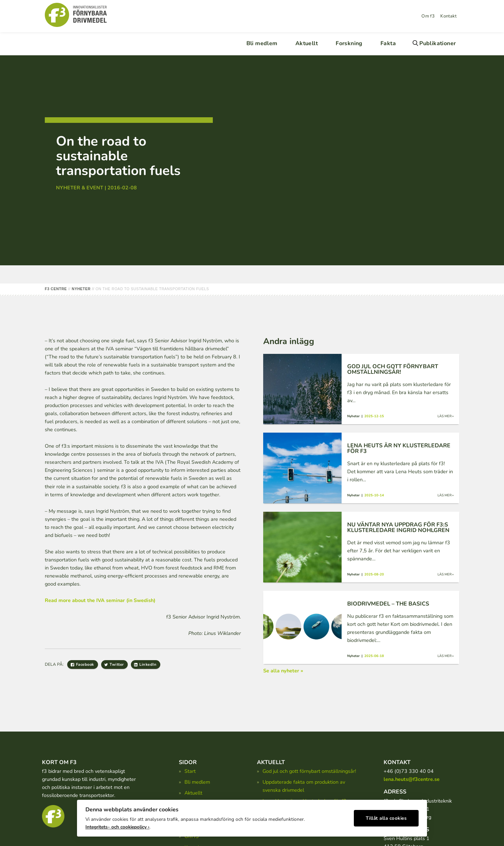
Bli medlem (262, 43)
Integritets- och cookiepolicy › (117, 825)
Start (190, 771)
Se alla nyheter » (283, 671)
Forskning (349, 43)
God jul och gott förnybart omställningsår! (309, 771)
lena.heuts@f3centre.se (412, 779)
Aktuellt (307, 43)
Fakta (388, 43)
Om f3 (428, 16)
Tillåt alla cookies (386, 816)
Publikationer (437, 43)
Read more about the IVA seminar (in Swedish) (100, 600)
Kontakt (448, 16)
